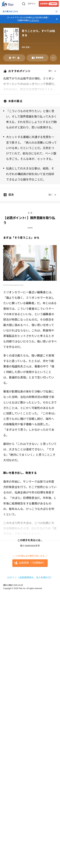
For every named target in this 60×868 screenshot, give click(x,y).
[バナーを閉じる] (57, 19)
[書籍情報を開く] (38, 58)
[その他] (53, 58)
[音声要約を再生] (14, 58)
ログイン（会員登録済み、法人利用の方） (30, 577)
